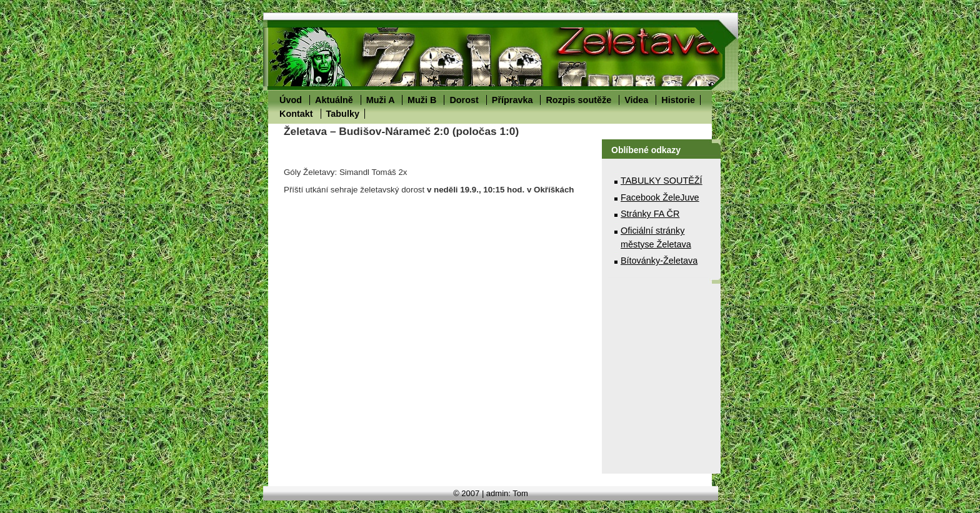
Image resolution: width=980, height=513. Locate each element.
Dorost (464, 100)
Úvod (291, 100)
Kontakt (296, 114)
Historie (678, 100)
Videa (636, 100)
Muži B (422, 100)
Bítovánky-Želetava (659, 261)
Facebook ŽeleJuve (660, 197)
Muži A (380, 100)
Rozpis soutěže (578, 100)
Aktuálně (334, 100)
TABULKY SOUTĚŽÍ (662, 181)
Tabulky (343, 114)
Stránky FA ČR (650, 214)
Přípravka (512, 100)
